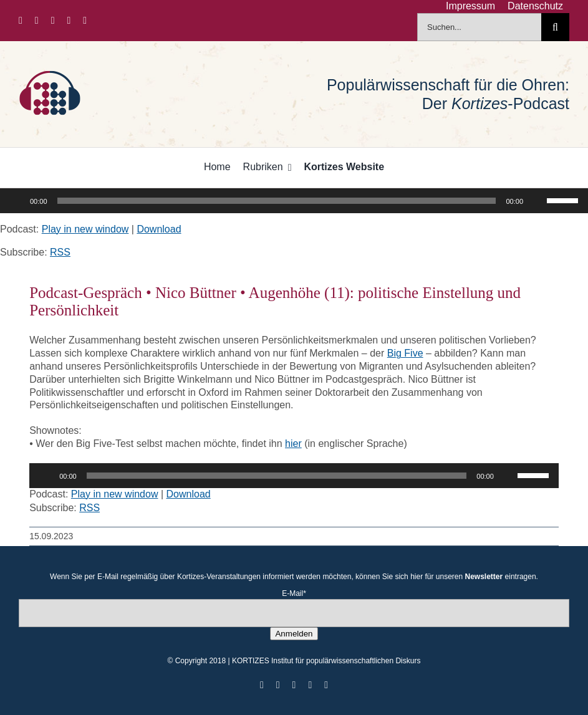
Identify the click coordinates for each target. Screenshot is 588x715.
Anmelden (294, 634)
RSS (60, 252)
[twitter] (37, 21)
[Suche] (555, 27)
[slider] (277, 201)
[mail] (85, 21)
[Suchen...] (479, 27)
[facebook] (21, 21)
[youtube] (69, 21)
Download (159, 229)
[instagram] (53, 21)
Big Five (405, 353)
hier (293, 444)
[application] (294, 201)
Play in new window (85, 229)
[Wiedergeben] (16, 201)
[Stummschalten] (537, 201)
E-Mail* (294, 593)
